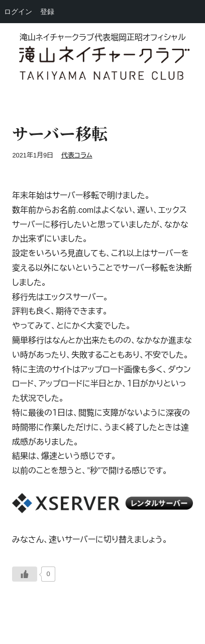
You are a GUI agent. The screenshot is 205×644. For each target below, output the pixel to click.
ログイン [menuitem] (18, 12)
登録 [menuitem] (47, 12)
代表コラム (77, 155)
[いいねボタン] (25, 574)
